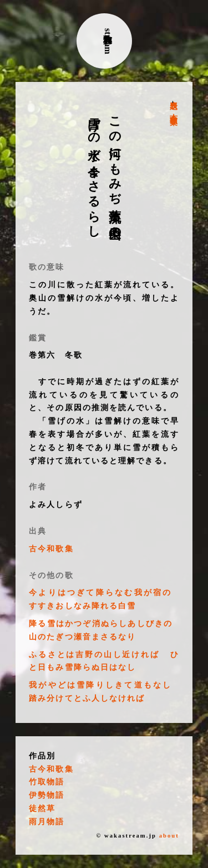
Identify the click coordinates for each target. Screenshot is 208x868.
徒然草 (42, 808)
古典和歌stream (108, 41)
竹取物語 (47, 782)
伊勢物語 (47, 795)
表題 (173, 96)
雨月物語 (47, 822)
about (169, 836)
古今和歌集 (173, 110)
